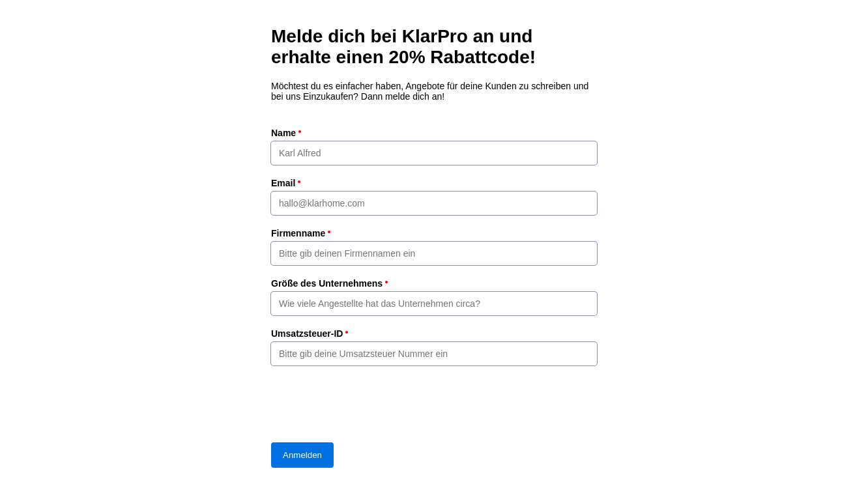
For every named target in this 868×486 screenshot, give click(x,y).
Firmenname (298, 233)
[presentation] (370, 404)
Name (283, 133)
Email (283, 183)
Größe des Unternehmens (327, 283)
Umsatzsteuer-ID (307, 334)
